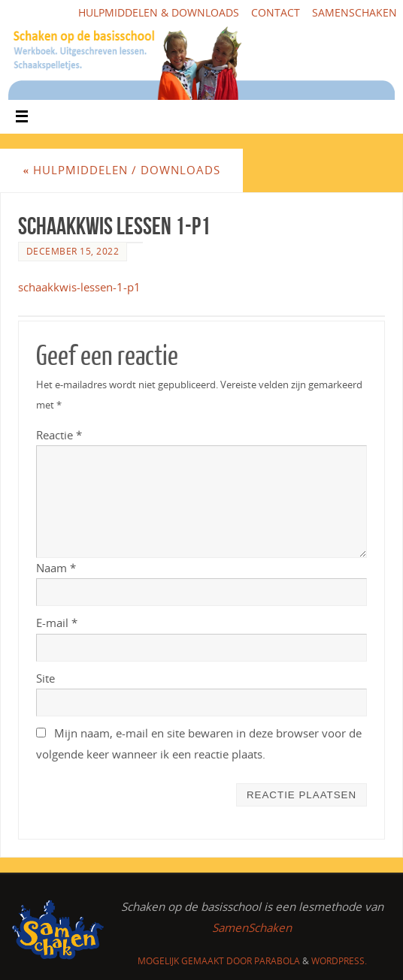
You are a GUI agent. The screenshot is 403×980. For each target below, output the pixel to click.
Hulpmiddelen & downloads (159, 12)
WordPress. (339, 961)
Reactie (59, 435)
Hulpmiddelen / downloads (121, 170)
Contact (276, 12)
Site (45, 678)
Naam (56, 568)
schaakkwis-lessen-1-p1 (79, 287)
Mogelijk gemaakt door (196, 961)
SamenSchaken (355, 12)
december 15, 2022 (73, 251)
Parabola (277, 961)
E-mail (57, 623)
